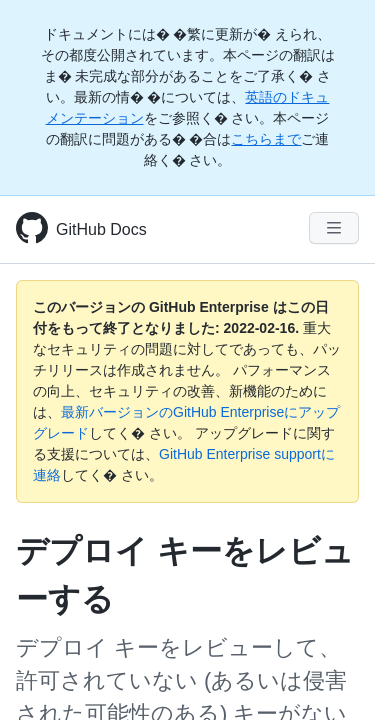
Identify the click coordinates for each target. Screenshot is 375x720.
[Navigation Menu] (334, 228)
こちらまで (266, 139)
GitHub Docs (101, 229)
